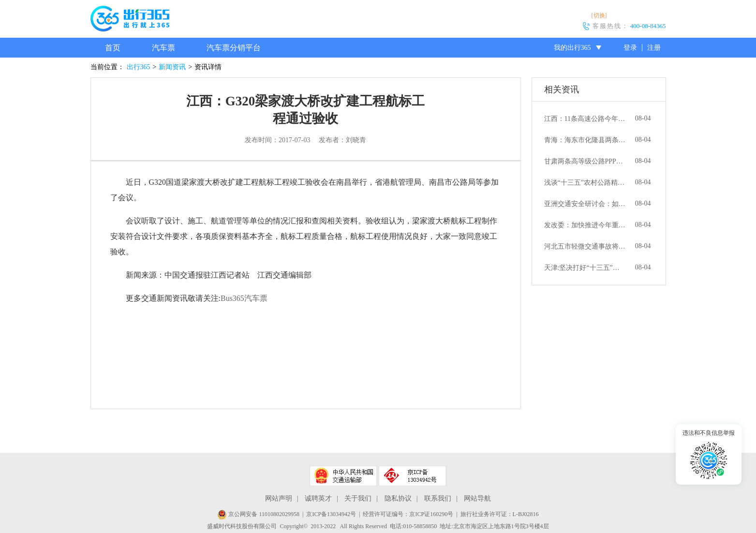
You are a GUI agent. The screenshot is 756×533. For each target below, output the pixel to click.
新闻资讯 (172, 67)
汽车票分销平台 (234, 48)
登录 (630, 48)
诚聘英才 (318, 498)
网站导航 (477, 498)
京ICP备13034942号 (331, 514)
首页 (113, 48)
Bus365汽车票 (244, 298)
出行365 (139, 67)
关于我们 (358, 498)
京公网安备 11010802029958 (258, 514)
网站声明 (279, 498)
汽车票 (163, 48)
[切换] (599, 15)
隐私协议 (398, 498)
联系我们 (438, 498)
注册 (654, 48)
